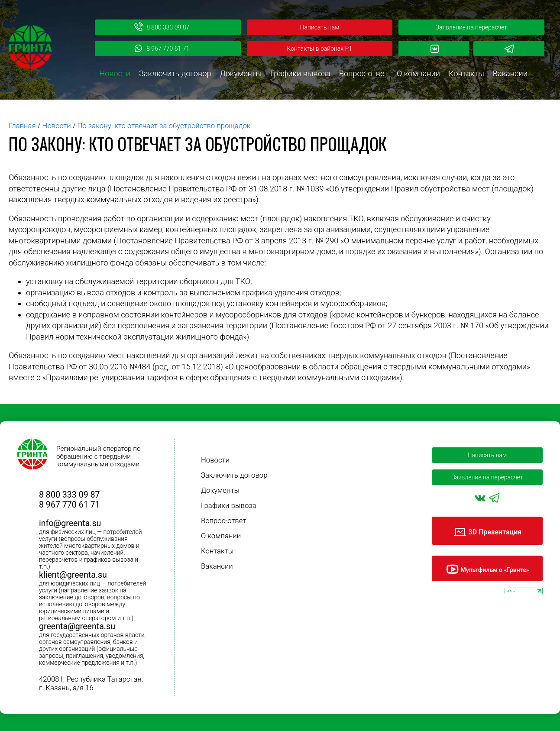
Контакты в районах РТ (319, 49)
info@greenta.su (70, 523)
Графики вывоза (300, 73)
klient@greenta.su (73, 575)
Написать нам (320, 27)
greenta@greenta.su (77, 626)
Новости (115, 73)
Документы (241, 73)
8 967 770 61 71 (161, 49)
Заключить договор (175, 73)
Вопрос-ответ (364, 73)
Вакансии (510, 73)
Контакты (466, 73)
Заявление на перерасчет (471, 27)
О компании (418, 73)
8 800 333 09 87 (161, 27)
